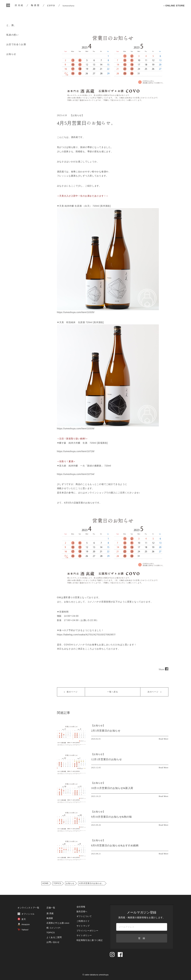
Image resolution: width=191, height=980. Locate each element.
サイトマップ (83, 926)
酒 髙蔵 (50, 913)
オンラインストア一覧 (28, 908)
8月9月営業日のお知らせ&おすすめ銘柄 (115, 845)
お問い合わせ (53, 942)
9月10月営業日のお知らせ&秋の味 (112, 817)
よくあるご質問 (54, 937)
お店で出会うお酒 (16, 44)
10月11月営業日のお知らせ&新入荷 (112, 788)
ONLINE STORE (175, 11)
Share (163, 669)
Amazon (24, 924)
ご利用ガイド (83, 921)
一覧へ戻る (113, 692)
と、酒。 (11, 25)
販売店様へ (82, 912)
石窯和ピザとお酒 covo (58, 923)
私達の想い (12, 35)
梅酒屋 (50, 918)
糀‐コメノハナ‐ (54, 928)
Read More (164, 739)
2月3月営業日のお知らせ (106, 731)
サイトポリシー (84, 935)
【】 (98, 726)
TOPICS (57, 883)
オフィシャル (26, 914)
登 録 (142, 938)
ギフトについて (84, 916)
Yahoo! (23, 930)
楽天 (22, 919)
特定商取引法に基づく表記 (90, 940)
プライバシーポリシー (87, 931)
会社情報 (81, 907)
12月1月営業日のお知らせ (107, 759)
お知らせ (11, 54)
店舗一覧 (51, 908)
